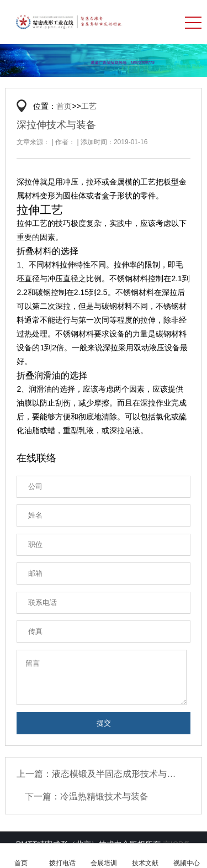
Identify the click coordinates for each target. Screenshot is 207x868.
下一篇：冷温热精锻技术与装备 (87, 796)
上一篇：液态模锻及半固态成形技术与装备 (99, 774)
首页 (64, 106)
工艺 (89, 106)
